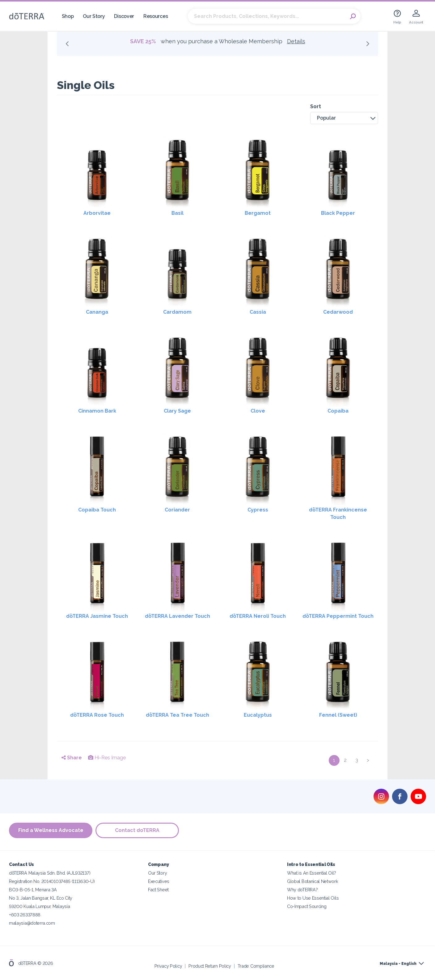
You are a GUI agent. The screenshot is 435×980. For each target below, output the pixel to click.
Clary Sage (177, 411)
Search (353, 16)
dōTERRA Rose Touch (97, 715)
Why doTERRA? (302, 890)
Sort (316, 106)
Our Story (94, 16)
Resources (156, 16)
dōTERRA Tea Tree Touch (177, 715)
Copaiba (338, 411)
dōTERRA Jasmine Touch (97, 616)
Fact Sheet (158, 890)
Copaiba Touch (97, 510)
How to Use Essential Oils (313, 898)
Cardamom (177, 312)
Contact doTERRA (137, 830)
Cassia (258, 312)
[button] (344, 118)
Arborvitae (97, 213)
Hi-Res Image (107, 758)
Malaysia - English (398, 964)
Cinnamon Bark (97, 411)
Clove (258, 411)
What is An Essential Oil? (311, 873)
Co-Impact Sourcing (307, 906)
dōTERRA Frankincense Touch (338, 513)
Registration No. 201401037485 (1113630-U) (52, 881)
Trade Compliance (256, 966)
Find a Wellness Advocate (51, 830)
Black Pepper (338, 213)
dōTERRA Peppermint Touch (338, 616)
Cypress (258, 510)
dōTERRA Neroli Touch (258, 616)
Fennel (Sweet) (338, 715)
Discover (124, 16)
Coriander (177, 510)
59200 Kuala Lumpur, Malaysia (39, 906)
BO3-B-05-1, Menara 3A (33, 890)
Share (72, 758)
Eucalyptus (258, 715)
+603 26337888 (25, 915)
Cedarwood (338, 312)
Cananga (97, 312)
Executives (159, 881)
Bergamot (258, 213)
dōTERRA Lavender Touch (177, 616)
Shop (68, 16)
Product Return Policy (210, 966)
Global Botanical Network (313, 881)
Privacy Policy (168, 966)
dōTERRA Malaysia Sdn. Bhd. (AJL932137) (50, 873)
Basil (177, 213)
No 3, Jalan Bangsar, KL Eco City (41, 898)
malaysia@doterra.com (32, 923)
